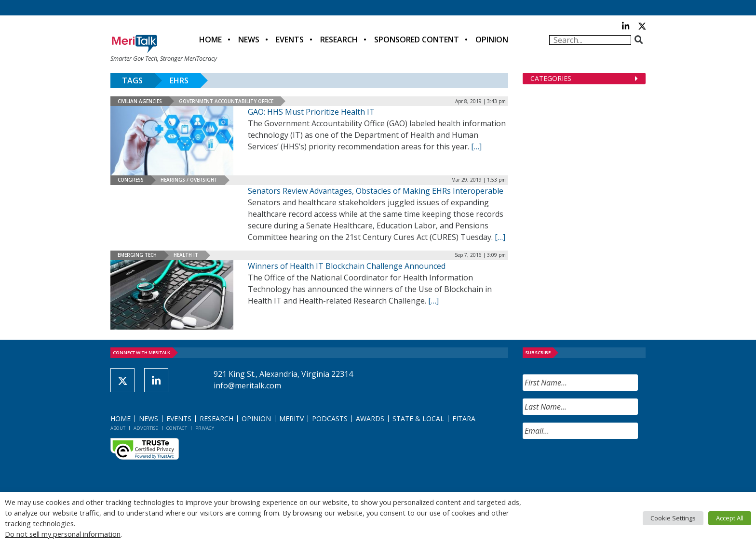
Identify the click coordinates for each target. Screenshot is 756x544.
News (249, 40)
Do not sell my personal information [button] (63, 534)
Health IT (186, 255)
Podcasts (330, 418)
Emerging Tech (137, 255)
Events (290, 40)
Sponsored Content (417, 40)
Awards (370, 418)
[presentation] (596, 465)
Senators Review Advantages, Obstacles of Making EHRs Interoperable (376, 191)
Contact (177, 428)
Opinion (492, 40)
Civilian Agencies (140, 101)
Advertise (146, 428)
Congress (131, 180)
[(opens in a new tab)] (172, 295)
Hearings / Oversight (189, 180)
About (118, 428)
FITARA (464, 418)
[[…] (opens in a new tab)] (433, 301)
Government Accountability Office (226, 101)
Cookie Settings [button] (673, 518)
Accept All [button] (730, 518)
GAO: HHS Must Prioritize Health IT (311, 112)
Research (339, 40)
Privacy (205, 428)
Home (210, 40)
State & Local (418, 418)
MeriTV (291, 418)
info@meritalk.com (247, 385)
